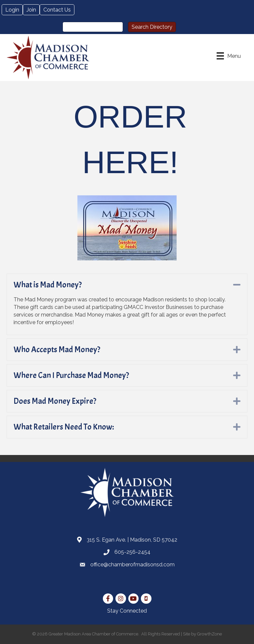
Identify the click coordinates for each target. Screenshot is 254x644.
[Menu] (229, 56)
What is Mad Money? (48, 285)
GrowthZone (210, 634)
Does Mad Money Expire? (55, 401)
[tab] (127, 285)
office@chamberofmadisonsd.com (132, 565)
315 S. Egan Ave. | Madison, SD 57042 (132, 540)
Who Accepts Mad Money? (57, 350)
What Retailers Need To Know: (64, 427)
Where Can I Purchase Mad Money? (71, 375)
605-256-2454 (132, 552)
